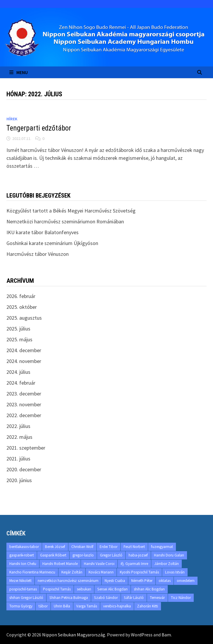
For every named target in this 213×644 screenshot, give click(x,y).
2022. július (18, 426)
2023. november (24, 404)
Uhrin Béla (62, 606)
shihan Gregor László (26, 598)
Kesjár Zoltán (72, 572)
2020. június (19, 480)
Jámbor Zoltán (167, 564)
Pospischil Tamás (57, 589)
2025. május (19, 339)
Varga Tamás (87, 606)
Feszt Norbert (134, 547)
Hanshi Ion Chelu (23, 564)
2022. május (19, 437)
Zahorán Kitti (148, 606)
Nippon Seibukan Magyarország (74, 635)
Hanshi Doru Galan (169, 555)
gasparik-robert (22, 555)
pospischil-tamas (23, 589)
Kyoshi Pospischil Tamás (139, 572)
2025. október (22, 307)
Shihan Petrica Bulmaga (69, 598)
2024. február (21, 383)
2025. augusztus (24, 318)
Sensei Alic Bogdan (112, 589)
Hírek (12, 119)
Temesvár (157, 598)
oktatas (165, 581)
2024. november (24, 361)
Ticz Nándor (181, 598)
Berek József (55, 547)
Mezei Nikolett (20, 581)
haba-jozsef (138, 555)
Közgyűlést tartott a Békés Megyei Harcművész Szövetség (71, 211)
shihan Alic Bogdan (149, 589)
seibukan (84, 589)
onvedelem (186, 581)
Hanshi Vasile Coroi (99, 564)
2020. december (24, 469)
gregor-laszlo (83, 555)
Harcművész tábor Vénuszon (38, 254)
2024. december (24, 350)
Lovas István (175, 572)
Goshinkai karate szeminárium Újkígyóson (52, 243)
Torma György (21, 606)
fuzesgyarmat (162, 547)
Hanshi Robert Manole (60, 564)
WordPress (142, 635)
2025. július (18, 329)
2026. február (21, 296)
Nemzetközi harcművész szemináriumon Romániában (65, 221)
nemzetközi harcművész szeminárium (68, 581)
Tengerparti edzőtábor (39, 128)
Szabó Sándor (106, 598)
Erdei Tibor (109, 547)
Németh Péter (142, 581)
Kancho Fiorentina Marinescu (32, 572)
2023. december (24, 394)
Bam (166, 635)
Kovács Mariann (101, 572)
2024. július (18, 372)
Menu (19, 72)
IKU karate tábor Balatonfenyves (43, 232)
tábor (43, 606)
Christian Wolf (82, 547)
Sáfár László (134, 598)
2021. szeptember (26, 448)
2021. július (18, 459)
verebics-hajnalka (117, 606)
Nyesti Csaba (115, 581)
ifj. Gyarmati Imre (134, 564)
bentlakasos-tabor (24, 547)
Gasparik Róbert (53, 555)
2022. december (24, 415)
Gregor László (111, 555)
